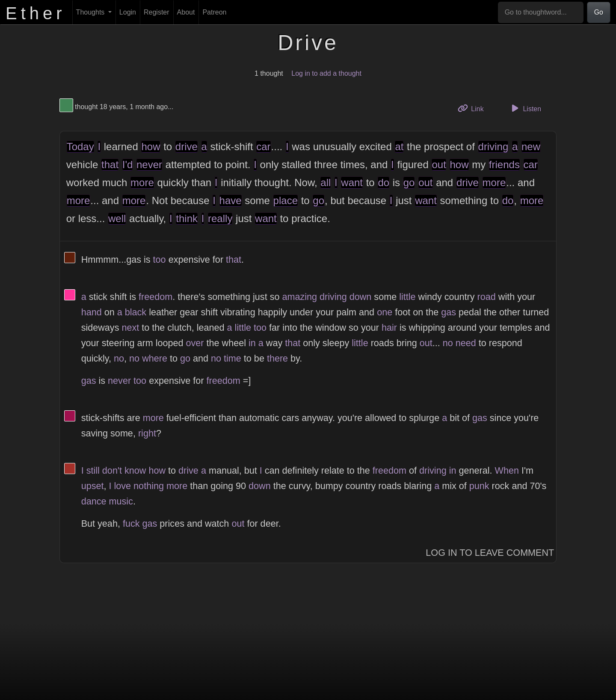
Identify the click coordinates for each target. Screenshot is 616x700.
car (263, 147)
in (252, 343)
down (361, 297)
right (147, 433)
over (195, 343)
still (93, 470)
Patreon (214, 12)
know (135, 470)
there (277, 358)
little (407, 297)
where (155, 358)
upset (93, 486)
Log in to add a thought (326, 73)
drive (187, 147)
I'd (128, 165)
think (187, 218)
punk (479, 486)
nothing (149, 486)
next (130, 328)
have (231, 200)
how (151, 147)
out (439, 165)
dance (94, 501)
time (232, 358)
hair (389, 328)
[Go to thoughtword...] (541, 12)
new (531, 147)
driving (493, 147)
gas (449, 312)
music (121, 501)
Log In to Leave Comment (490, 553)
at (399, 147)
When (507, 470)
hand (92, 312)
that (110, 165)
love (122, 486)
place (286, 200)
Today (80, 147)
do (384, 182)
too (160, 260)
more (142, 182)
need (466, 343)
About (186, 12)
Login (128, 12)
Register (157, 12)
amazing (299, 297)
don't (112, 470)
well (117, 218)
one (385, 312)
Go (599, 12)
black (136, 312)
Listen (525, 108)
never (149, 165)
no (448, 343)
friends (504, 165)
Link (474, 108)
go (409, 182)
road (487, 297)
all (326, 182)
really (220, 218)
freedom (155, 297)
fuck (131, 524)
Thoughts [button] (91, 12)
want (352, 182)
